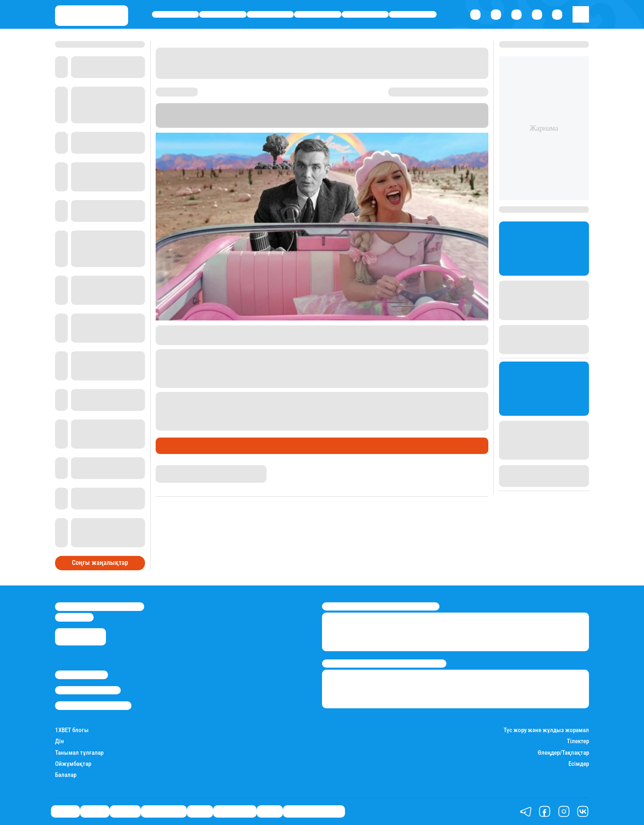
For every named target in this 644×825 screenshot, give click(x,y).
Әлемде (270, 15)
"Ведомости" (266, 123)
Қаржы (223, 15)
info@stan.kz (74, 617)
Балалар (66, 775)
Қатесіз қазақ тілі (314, 811)
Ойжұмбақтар (73, 764)
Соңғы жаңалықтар (100, 563)
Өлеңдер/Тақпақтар (563, 753)
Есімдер (579, 764)
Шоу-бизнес (413, 15)
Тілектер (578, 741)
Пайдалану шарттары (93, 705)
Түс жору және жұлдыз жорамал (546, 730)
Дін (60, 741)
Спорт (365, 15)
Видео (270, 811)
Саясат (176, 15)
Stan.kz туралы (82, 675)
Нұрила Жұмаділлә (183, 469)
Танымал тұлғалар (79, 753)
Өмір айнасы (318, 15)
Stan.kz (168, 123)
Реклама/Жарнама (88, 690)
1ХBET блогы (72, 730)
